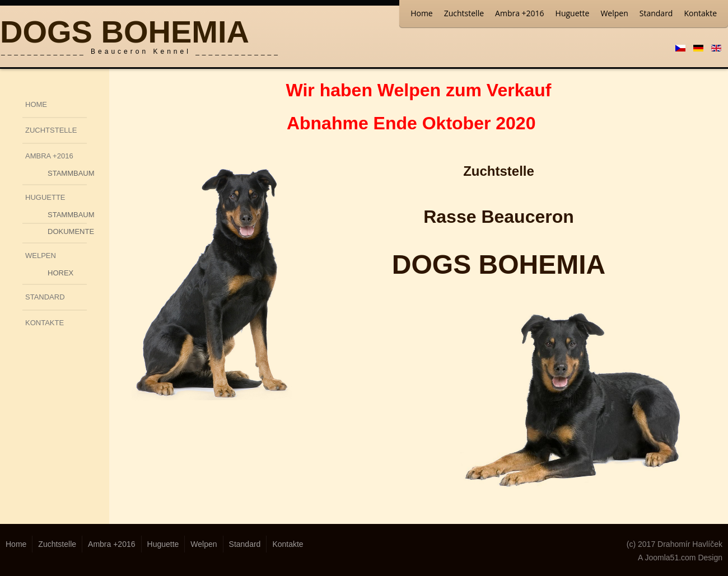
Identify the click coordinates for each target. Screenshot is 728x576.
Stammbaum (67, 173)
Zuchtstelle (464, 13)
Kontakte (700, 13)
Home (422, 13)
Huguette (573, 13)
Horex (60, 273)
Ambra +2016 (520, 13)
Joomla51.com (670, 558)
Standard (656, 13)
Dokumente (67, 231)
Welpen (614, 13)
